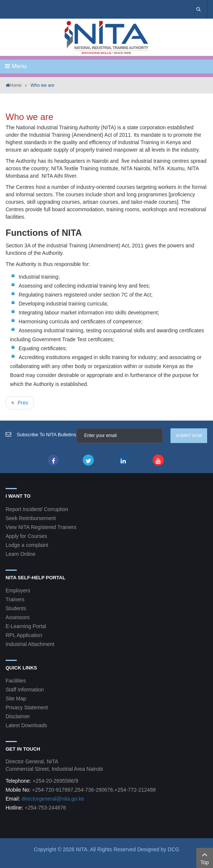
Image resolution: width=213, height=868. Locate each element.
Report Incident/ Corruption (37, 509)
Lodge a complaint (27, 545)
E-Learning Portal (26, 626)
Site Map (16, 698)
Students (16, 608)
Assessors (18, 617)
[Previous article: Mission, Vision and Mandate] (20, 403)
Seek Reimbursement (31, 518)
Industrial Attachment (30, 644)
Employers (18, 590)
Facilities (16, 681)
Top (205, 858)
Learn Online (20, 554)
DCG (173, 849)
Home (16, 85)
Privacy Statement (27, 707)
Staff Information (25, 690)
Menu (16, 66)
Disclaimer (18, 716)
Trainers (15, 599)
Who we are (29, 117)
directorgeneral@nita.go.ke (53, 799)
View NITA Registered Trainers (41, 527)
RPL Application (24, 635)
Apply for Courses (26, 536)
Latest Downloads (26, 725)
